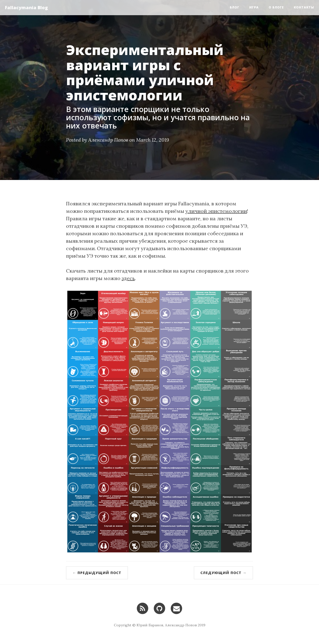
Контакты (304, 7)
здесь (128, 278)
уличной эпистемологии (216, 211)
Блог (235, 7)
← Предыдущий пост (97, 573)
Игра (254, 7)
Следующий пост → (223, 573)
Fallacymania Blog (26, 7)
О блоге (276, 7)
